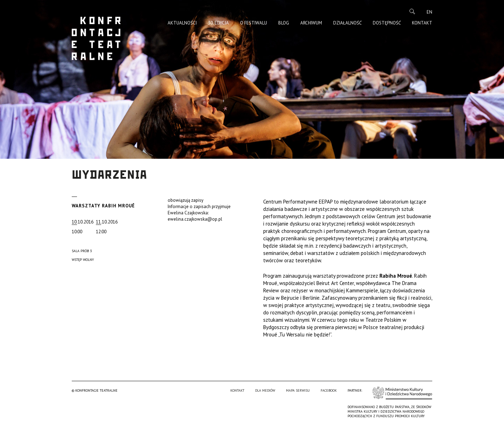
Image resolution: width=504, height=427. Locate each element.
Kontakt (422, 23)
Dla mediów (265, 390)
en (429, 12)
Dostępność (387, 23)
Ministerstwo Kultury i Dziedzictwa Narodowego (402, 393)
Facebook (329, 390)
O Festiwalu (254, 23)
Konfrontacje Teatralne (96, 38)
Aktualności (182, 23)
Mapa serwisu (298, 390)
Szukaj (412, 12)
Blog (284, 23)
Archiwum (311, 23)
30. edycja (218, 23)
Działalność (347, 23)
